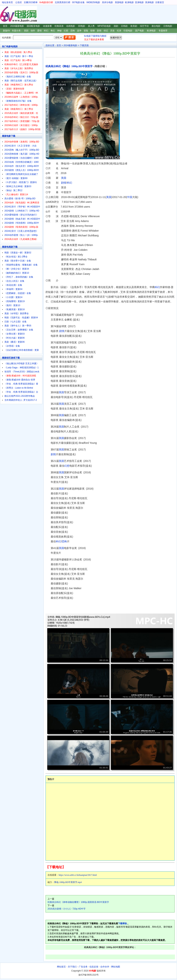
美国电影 (119, 2)
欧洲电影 (129, 2)
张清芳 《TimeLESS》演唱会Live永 (22, 372)
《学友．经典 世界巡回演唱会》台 (21, 392)
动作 (33, 31)
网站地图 (116, 967)
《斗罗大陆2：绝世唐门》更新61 (21, 182)
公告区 (19, 2)
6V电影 (4, 14)
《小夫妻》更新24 (13, 297)
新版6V (7, 31)
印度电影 (128, 31)
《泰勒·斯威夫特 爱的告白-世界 (20, 380)
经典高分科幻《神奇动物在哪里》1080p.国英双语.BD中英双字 (78, 902)
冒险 (86, 31)
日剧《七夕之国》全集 (15, 322)
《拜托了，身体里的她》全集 (19, 277)
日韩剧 (124, 26)
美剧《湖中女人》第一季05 (18, 326)
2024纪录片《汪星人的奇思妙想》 (21, 231)
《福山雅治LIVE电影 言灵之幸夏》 (21, 364)
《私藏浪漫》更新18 (14, 309)
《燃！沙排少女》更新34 (17, 269)
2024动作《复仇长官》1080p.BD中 (22, 166)
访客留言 (160, 2)
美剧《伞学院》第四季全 (17, 314)
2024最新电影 (17, 26)
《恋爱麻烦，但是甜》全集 (18, 293)
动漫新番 (47, 26)
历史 (112, 31)
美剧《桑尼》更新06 (14, 342)
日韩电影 (168, 26)
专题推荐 (163, 31)
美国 (64, 178)
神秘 (59, 31)
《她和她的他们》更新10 (17, 273)
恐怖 (73, 31)
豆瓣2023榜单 (31, 2)
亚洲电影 (139, 2)
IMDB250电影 (93, 2)
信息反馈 (94, 967)
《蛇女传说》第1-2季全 (16, 257)
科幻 (46, 31)
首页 (5, 26)
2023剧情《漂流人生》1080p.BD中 (22, 170)
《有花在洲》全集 (13, 285)
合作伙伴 (105, 967)
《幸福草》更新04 (13, 289)
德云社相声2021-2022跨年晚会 (20, 396)
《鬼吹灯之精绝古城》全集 (18, 77)
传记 (106, 31)
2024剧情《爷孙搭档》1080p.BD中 (22, 223)
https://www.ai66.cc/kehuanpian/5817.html (78, 875)
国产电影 (140, 31)
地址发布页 (7, 2)
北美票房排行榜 (63, 2)
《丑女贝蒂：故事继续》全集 (19, 330)
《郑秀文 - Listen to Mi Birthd (19, 388)
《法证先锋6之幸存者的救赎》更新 (22, 350)
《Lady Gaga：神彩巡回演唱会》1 (21, 368)
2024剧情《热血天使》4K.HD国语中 (22, 219)
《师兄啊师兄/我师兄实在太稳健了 (21, 174)
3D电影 (82, 26)
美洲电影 (150, 2)
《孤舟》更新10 (12, 305)
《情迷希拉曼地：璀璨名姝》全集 (21, 265)
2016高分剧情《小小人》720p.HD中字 (67, 909)
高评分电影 (107, 2)
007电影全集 (78, 2)
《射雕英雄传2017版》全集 (18, 101)
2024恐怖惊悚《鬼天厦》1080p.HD (22, 154)
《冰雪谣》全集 (12, 346)
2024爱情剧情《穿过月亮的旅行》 (21, 215)
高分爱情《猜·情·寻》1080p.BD (20, 199)
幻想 (66, 31)
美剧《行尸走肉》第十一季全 (19, 56)
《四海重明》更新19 (14, 301)
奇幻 (53, 31)
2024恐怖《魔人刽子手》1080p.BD (22, 150)
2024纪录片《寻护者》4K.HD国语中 (22, 207)
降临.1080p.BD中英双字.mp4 (68, 882)
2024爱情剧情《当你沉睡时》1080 (21, 158)
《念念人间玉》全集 (14, 281)
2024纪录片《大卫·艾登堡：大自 (20, 146)
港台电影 (156, 26)
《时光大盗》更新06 (14, 338)
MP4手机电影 (104, 26)
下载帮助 (122, 924)
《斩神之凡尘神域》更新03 (18, 186)
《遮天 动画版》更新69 (16, 178)
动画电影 (71, 26)
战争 (79, 31)
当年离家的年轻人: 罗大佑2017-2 (21, 400)
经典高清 (59, 26)
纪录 (119, 31)
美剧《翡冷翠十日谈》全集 (18, 261)
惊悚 (93, 31)
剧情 (99, 31)
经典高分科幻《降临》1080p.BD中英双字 (69, 66)
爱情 (39, 31)
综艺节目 (144, 26)
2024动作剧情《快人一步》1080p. (21, 235)
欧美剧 (134, 26)
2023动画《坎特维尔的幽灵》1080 (21, 162)
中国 (130, 197)
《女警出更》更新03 (14, 334)
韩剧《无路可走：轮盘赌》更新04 (21, 318)
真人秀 (91, 26)
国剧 (116, 26)
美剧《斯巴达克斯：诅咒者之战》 (21, 81)
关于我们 (72, 967)
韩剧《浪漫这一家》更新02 (18, 253)
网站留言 (61, 967)
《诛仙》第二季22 (13, 190)
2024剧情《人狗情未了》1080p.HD (22, 211)
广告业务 (83, 967)
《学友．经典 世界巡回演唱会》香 (21, 384)
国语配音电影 (33, 26)
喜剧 (26, 31)
